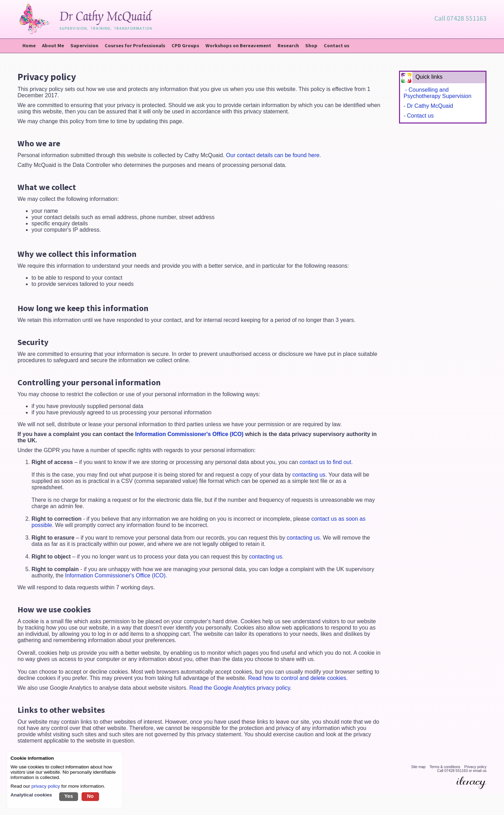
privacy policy (46, 786)
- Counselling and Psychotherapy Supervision (437, 94)
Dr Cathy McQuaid (430, 107)
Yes (69, 796)
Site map (418, 768)
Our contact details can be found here (273, 156)
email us (480, 771)
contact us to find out (325, 463)
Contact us (420, 116)
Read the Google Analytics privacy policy (240, 688)
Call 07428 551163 (460, 18)
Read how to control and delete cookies (297, 679)
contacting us (309, 475)
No (90, 796)
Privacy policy (475, 768)
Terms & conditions (445, 768)
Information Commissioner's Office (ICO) (190, 435)
